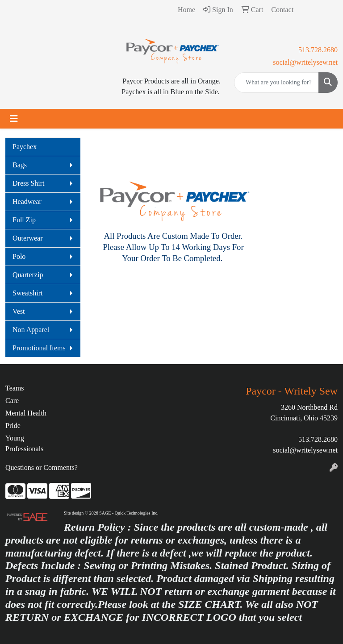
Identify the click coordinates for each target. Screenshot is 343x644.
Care (12, 401)
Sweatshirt (28, 293)
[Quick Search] (276, 83)
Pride (13, 426)
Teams (15, 388)
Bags (20, 165)
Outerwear (28, 238)
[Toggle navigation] (14, 119)
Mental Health (26, 413)
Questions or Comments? (42, 467)
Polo (19, 256)
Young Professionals (24, 443)
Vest (19, 311)
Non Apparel (31, 330)
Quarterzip (28, 275)
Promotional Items (39, 348)
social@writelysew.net (305, 62)
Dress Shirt (29, 183)
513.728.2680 (318, 50)
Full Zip (24, 220)
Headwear (27, 202)
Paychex (25, 147)
